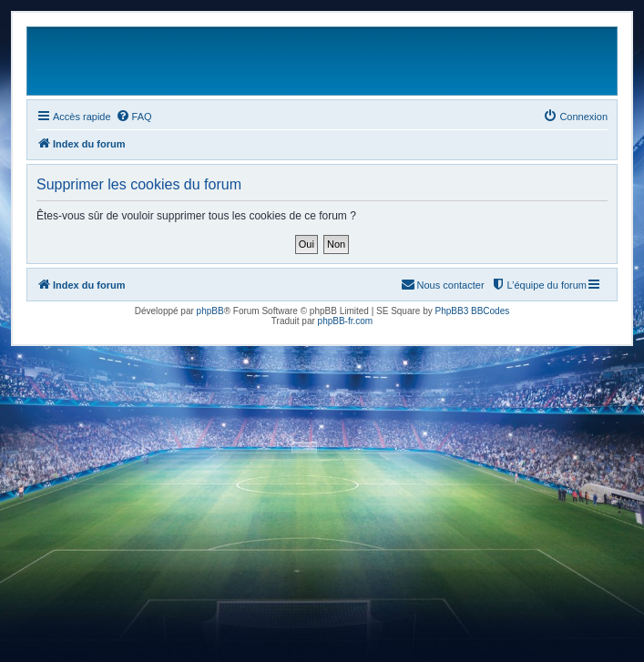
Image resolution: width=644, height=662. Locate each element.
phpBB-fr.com (346, 321)
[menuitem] (134, 117)
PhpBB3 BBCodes (473, 311)
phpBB (210, 311)
